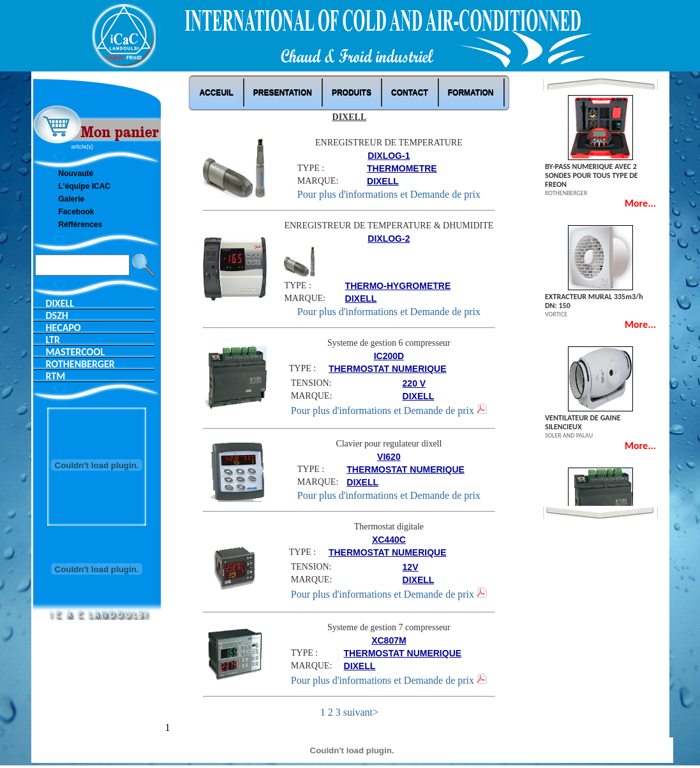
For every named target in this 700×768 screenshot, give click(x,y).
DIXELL (60, 303)
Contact (410, 92)
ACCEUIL (216, 92)
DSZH (57, 315)
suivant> (361, 712)
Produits (352, 92)
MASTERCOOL (75, 352)
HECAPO (63, 328)
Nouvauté (76, 174)
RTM (56, 376)
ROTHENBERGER (80, 364)
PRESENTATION (283, 92)
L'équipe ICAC (85, 186)
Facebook (77, 212)
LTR (53, 340)
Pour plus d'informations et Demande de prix (389, 194)
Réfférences (81, 225)
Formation (471, 92)
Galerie (72, 199)
